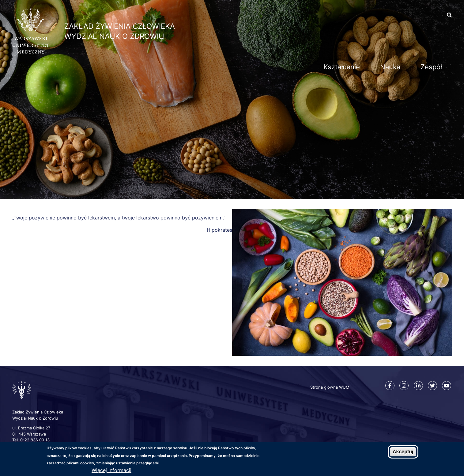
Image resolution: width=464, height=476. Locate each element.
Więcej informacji (111, 470)
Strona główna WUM (330, 387)
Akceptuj (403, 452)
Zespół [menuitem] (431, 67)
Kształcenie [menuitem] (342, 67)
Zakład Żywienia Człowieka (120, 26)
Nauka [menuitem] (390, 67)
